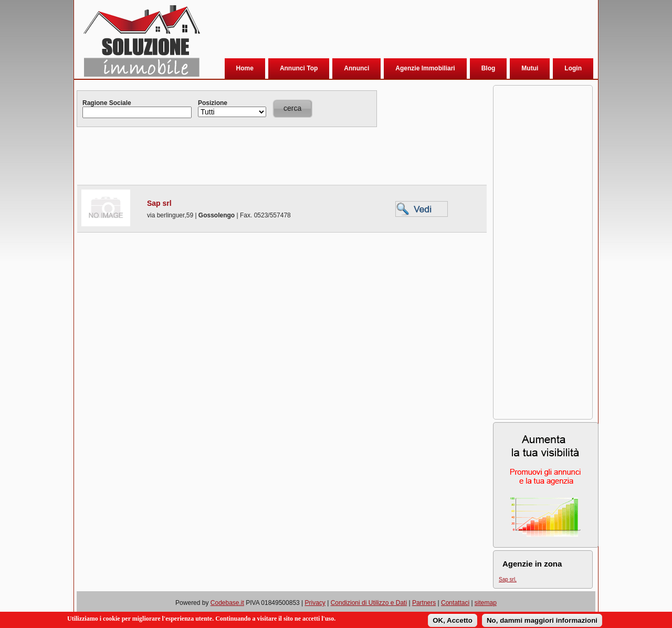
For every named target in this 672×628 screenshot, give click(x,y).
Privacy (315, 603)
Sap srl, (508, 579)
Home (245, 68)
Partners (424, 603)
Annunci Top (299, 68)
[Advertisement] (396, 31)
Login (573, 68)
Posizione (213, 103)
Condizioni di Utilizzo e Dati (369, 603)
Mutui (530, 68)
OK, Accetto (453, 621)
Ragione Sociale (107, 103)
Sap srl (159, 203)
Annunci (356, 68)
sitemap (486, 603)
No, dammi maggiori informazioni (542, 621)
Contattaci (455, 603)
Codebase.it (227, 603)
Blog (489, 68)
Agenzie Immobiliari (425, 68)
